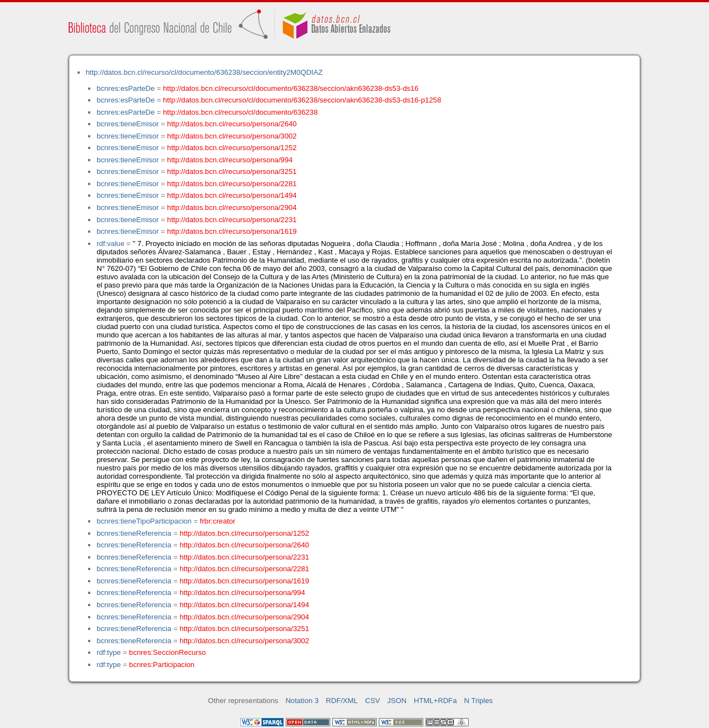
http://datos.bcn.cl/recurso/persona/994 (230, 160)
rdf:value (110, 243)
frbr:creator (218, 521)
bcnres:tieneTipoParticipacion (144, 521)
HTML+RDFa (435, 701)
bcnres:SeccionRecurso (167, 652)
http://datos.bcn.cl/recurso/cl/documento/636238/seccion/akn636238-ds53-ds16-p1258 (302, 100)
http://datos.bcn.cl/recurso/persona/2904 (232, 207)
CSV (373, 701)
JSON (397, 701)
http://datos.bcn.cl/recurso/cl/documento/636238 (240, 112)
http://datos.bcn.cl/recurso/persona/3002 (232, 136)
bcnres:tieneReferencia (134, 533)
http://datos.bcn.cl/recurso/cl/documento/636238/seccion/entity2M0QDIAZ (204, 72)
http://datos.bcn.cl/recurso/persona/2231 (232, 220)
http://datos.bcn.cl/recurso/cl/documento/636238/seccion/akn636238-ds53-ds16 (291, 88)
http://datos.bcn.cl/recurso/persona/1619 (232, 231)
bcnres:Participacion (162, 665)
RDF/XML (342, 701)
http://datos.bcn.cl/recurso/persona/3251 (232, 171)
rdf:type (109, 652)
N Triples (479, 701)
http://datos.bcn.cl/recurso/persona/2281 (232, 184)
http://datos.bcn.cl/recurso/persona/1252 (232, 148)
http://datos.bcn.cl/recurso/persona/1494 (232, 195)
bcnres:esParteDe (125, 88)
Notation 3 (302, 701)
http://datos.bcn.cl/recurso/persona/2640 (232, 124)
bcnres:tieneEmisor (127, 124)
